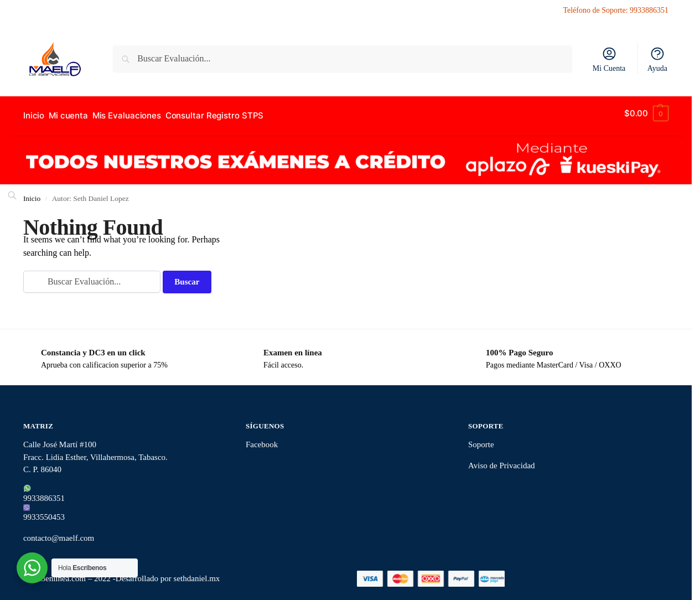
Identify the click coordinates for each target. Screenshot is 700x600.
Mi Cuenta (609, 59)
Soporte (481, 440)
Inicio (32, 193)
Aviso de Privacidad (502, 461)
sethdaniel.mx (197, 574)
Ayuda (657, 59)
